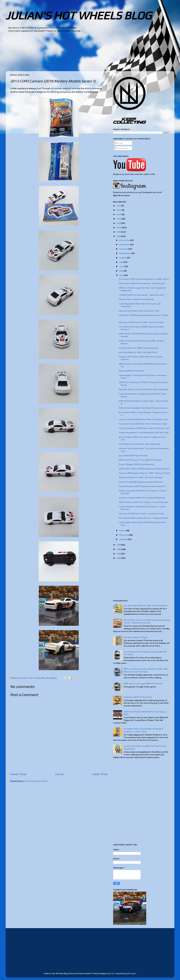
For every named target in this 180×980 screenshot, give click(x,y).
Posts (119, 143)
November (125, 245)
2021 (119, 223)
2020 (119, 228)
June (122, 266)
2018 (119, 236)
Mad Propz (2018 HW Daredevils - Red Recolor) (142, 283)
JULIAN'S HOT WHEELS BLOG (79, 15)
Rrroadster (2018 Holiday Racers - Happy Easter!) (143, 518)
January (124, 539)
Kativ (112, 973)
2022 (119, 219)
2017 (119, 545)
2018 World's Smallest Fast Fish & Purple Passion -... (144, 408)
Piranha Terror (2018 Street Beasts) (136, 299)
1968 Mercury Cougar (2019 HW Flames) (143, 684)
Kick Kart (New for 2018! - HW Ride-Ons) (138, 352)
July (121, 262)
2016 (119, 549)
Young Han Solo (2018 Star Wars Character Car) (143, 424)
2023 (119, 214)
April (122, 275)
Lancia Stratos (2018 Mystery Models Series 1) (142, 486)
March (123, 531)
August (123, 258)
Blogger (132, 973)
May (122, 271)
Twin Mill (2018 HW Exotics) (131, 371)
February (124, 535)
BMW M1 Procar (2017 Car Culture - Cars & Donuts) (143, 502)
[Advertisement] (83, 54)
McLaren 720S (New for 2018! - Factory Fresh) (141, 322)
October (124, 249)
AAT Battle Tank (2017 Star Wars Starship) (139, 444)
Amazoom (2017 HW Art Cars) (138, 697)
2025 (119, 206)
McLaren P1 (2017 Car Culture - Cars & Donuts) (141, 514)
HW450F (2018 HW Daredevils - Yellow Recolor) (141, 295)
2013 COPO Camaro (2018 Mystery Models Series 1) (144, 469)
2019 (119, 232)
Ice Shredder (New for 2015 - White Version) (145, 606)
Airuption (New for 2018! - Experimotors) (138, 348)
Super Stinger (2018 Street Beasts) (136, 464)
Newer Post (18, 774)
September (125, 253)
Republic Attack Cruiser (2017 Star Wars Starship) (143, 389)
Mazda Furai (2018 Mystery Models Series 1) (141, 482)
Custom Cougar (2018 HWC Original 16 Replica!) (142, 498)
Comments (121, 148)
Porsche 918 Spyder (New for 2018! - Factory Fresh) (144, 473)
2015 (119, 554)
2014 (119, 558)
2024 (119, 210)
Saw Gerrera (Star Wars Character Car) (139, 311)
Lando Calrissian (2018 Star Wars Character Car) (143, 419)
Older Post (100, 774)
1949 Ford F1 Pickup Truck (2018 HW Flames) (140, 460)
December (125, 240)
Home (59, 774)
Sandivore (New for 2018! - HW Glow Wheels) (140, 477)
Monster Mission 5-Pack (136, 637)
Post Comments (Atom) (36, 781)
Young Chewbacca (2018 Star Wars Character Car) (144, 428)
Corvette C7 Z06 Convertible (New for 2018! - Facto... (144, 279)
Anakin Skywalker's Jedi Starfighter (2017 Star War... (144, 433)
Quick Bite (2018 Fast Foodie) (133, 456)
